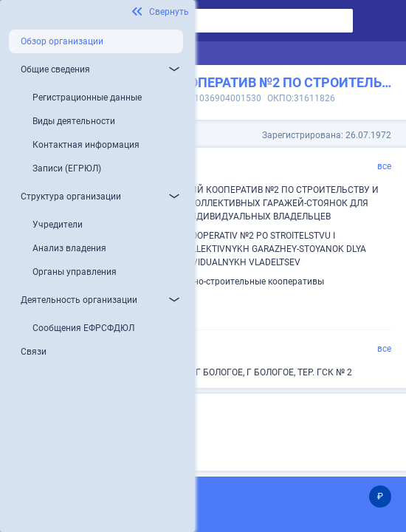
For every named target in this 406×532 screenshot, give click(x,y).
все (384, 166)
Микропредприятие (144, 436)
